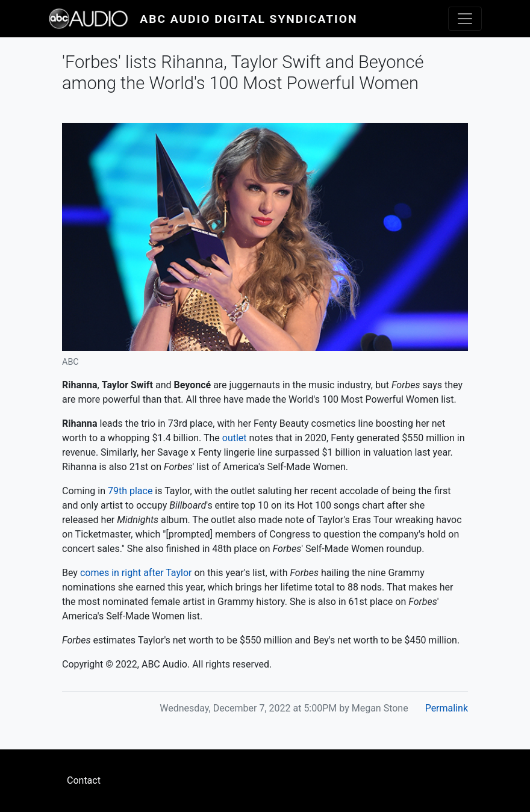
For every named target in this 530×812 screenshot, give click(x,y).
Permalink (447, 708)
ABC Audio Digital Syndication (248, 19)
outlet (235, 438)
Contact (84, 780)
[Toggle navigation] (465, 19)
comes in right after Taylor (136, 573)
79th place (130, 491)
